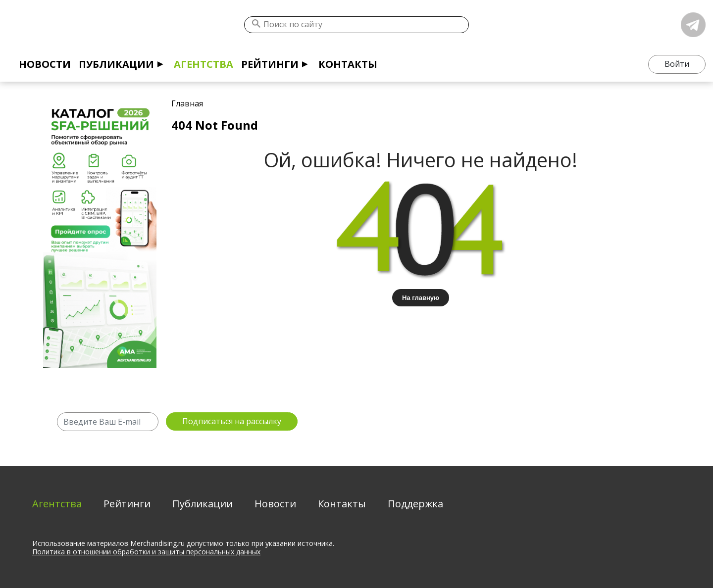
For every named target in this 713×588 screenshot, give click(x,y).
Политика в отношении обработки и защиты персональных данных (146, 552)
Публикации (116, 64)
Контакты (348, 64)
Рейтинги (270, 64)
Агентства (204, 64)
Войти (677, 64)
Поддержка (415, 504)
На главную (421, 298)
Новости (45, 64)
